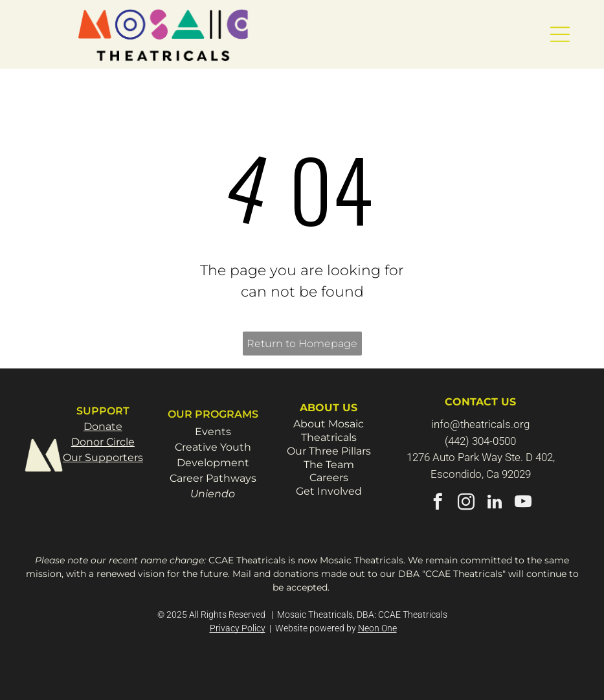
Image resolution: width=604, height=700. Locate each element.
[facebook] (438, 504)
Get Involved (329, 491)
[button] (560, 34)
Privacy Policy (238, 628)
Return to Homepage (302, 344)
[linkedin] (495, 504)
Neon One (377, 628)
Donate (103, 426)
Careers (329, 478)
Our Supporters (103, 457)
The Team (329, 465)
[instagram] (466, 504)
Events (213, 432)
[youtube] (523, 504)
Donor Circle (103, 442)
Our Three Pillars (329, 451)
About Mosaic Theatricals (329, 431)
